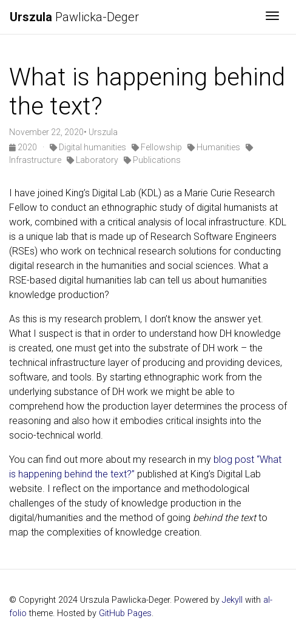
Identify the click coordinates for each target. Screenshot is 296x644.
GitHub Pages (125, 613)
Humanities (214, 147)
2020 (24, 147)
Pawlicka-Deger (74, 17)
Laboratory (92, 160)
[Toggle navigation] (272, 17)
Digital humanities (88, 147)
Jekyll (232, 600)
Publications (152, 160)
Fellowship (157, 147)
